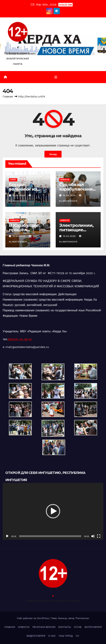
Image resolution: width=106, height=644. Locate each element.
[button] (53, 511)
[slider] (50, 536)
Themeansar (82, 618)
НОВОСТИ (65, 180)
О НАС (52, 636)
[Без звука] (93, 536)
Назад (53, 154)
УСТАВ (78, 627)
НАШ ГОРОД (66, 636)
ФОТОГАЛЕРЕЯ (93, 627)
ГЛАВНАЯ (10, 627)
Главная (8, 97)
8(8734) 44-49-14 (20, 339)
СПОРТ (13, 180)
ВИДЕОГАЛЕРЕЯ (36, 636)
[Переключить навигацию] (56, 77)
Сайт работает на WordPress (33, 618)
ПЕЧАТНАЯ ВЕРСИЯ (44, 627)
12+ (78, 636)
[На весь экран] (99, 536)
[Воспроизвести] (7, 536)
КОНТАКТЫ (65, 627)
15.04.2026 (19, 195)
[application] (53, 511)
